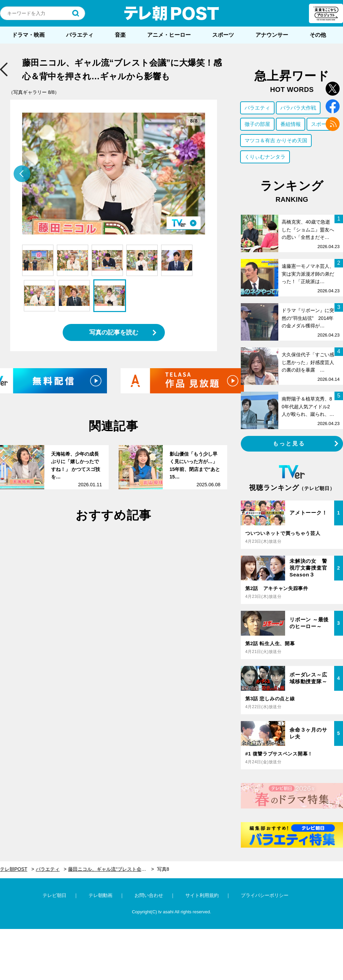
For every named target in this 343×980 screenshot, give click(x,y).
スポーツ (223, 35)
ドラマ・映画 (28, 35)
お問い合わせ (149, 895)
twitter (333, 89)
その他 (318, 35)
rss (333, 124)
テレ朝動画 (100, 895)
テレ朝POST (172, 13)
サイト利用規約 (202, 895)
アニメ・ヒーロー (169, 35)
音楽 (120, 35)
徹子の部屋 (257, 124)
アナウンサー (272, 35)
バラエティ (80, 35)
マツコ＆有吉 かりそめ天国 (276, 140)
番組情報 (291, 124)
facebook (333, 106)
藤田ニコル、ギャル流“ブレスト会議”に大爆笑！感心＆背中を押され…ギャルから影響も (111, 869)
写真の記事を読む (114, 332)
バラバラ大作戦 (298, 108)
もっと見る (289, 444)
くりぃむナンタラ (265, 157)
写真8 (163, 869)
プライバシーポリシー (265, 895)
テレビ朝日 (54, 895)
